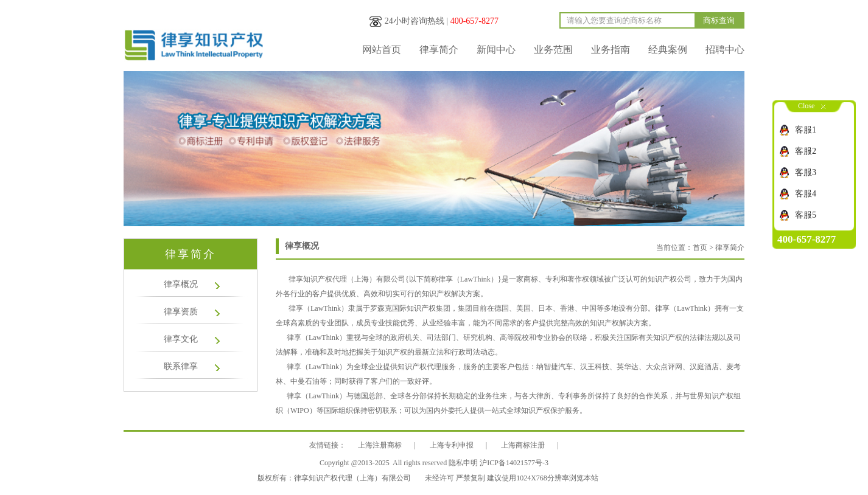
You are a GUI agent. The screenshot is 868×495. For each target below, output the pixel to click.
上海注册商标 (380, 445)
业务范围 (553, 50)
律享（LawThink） (318, 308)
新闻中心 (496, 50)
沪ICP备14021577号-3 (514, 463)
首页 (700, 247)
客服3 (806, 172)
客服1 (806, 130)
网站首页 (382, 50)
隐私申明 (463, 463)
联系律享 (181, 366)
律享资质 (181, 312)
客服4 (806, 194)
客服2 (806, 151)
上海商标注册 (523, 445)
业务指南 (611, 50)
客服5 (806, 215)
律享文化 (181, 339)
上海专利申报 (452, 445)
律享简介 (439, 50)
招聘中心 (725, 50)
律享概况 (181, 284)
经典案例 (668, 50)
